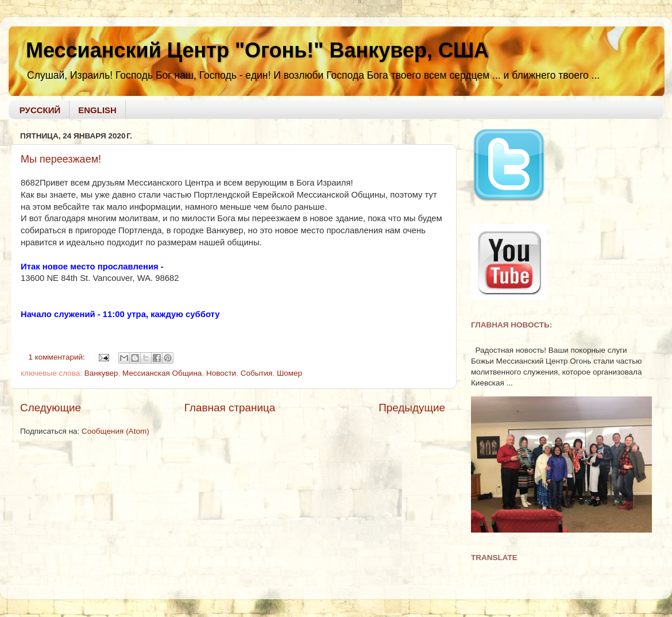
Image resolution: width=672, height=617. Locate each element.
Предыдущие (412, 408)
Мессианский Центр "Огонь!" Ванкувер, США (257, 50)
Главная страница (230, 408)
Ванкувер (101, 373)
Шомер (289, 373)
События (257, 373)
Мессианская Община (162, 373)
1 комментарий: (58, 357)
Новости (221, 373)
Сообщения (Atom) (115, 431)
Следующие (51, 408)
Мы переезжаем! (61, 159)
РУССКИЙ (40, 110)
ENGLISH (97, 110)
